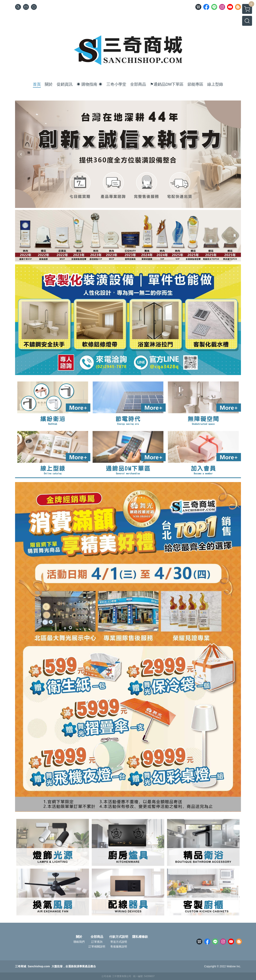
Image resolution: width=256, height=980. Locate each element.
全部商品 (97, 937)
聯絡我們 (79, 942)
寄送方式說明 (119, 942)
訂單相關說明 (97, 947)
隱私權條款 (140, 937)
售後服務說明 (119, 947)
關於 (79, 937)
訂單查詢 (97, 942)
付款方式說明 (119, 937)
